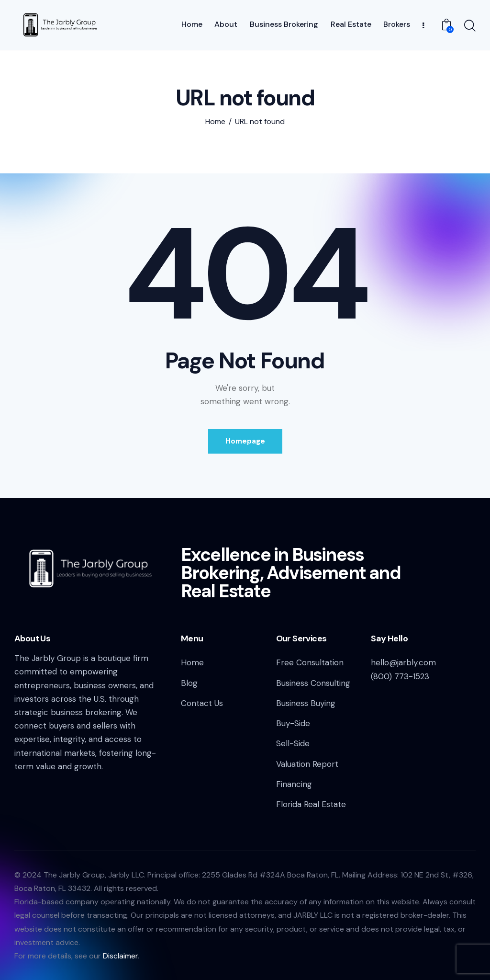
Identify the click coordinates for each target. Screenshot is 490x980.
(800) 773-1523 (400, 676)
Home (215, 122)
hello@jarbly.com (403, 662)
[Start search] (470, 26)
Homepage (245, 441)
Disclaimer (120, 956)
